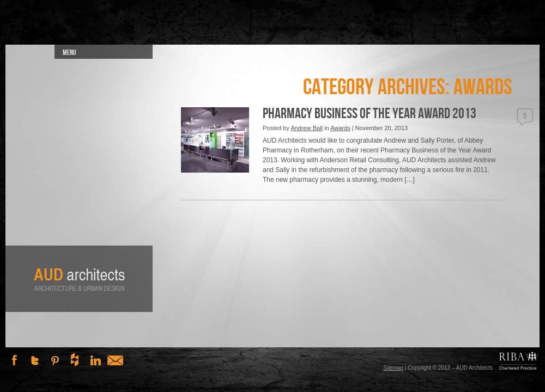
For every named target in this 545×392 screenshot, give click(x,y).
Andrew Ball (307, 128)
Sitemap (393, 368)
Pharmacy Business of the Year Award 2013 (370, 114)
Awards (340, 128)
